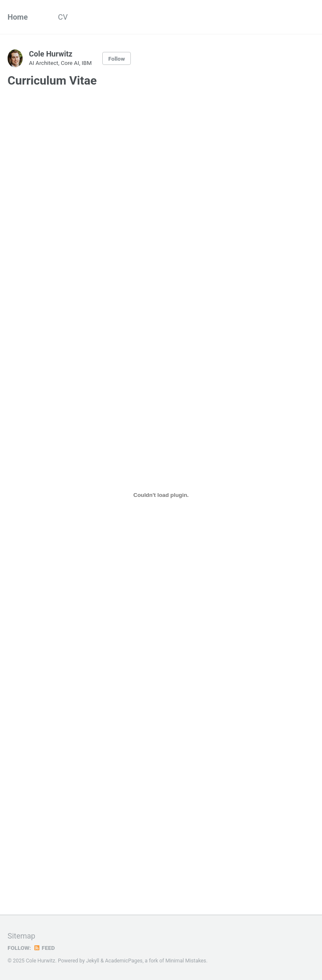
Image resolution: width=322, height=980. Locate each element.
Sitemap (21, 936)
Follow (117, 59)
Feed (44, 948)
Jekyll (93, 961)
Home (18, 17)
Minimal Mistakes (186, 961)
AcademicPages (123, 961)
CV (63, 17)
